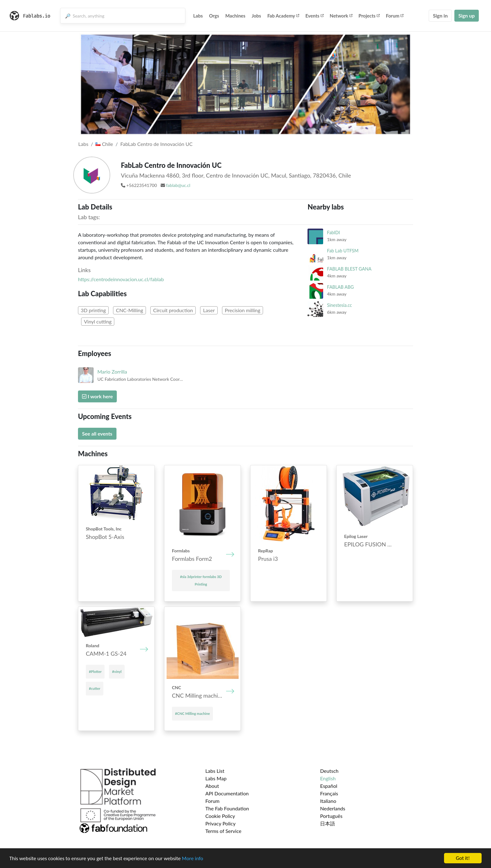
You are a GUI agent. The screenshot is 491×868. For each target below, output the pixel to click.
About (212, 786)
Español (329, 786)
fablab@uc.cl (178, 185)
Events (314, 16)
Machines (235, 16)
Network (341, 16)
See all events (97, 434)
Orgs (214, 16)
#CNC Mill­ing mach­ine (192, 713)
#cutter (95, 688)
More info (193, 858)
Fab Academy (283, 16)
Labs (198, 16)
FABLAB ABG (340, 287)
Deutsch (329, 771)
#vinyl (117, 672)
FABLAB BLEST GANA (349, 269)
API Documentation (227, 793)
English (328, 778)
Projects (369, 16)
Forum (395, 16)
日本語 (328, 823)
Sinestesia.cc (339, 305)
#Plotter (95, 672)
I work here (97, 396)
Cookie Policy (220, 816)
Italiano (328, 801)
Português (331, 816)
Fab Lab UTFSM (343, 251)
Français (329, 793)
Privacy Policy (221, 823)
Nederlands (333, 808)
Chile (104, 144)
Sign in (440, 15)
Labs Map (216, 778)
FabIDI (333, 232)
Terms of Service (223, 831)
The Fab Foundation (227, 808)
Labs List (215, 771)
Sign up (467, 15)
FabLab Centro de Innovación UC (156, 144)
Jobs (256, 16)
